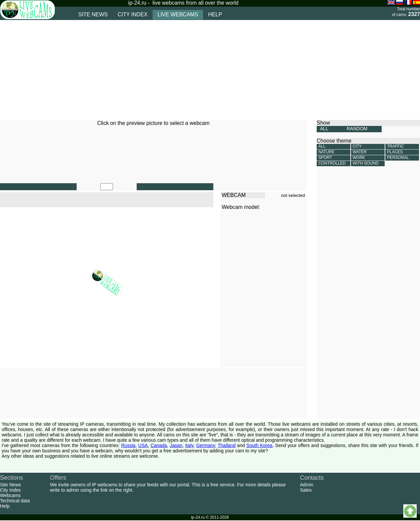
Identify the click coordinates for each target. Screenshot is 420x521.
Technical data (15, 501)
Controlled (332, 163)
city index (133, 14)
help (215, 14)
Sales (306, 490)
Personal (398, 158)
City (357, 146)
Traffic (395, 146)
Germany (205, 445)
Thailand (227, 445)
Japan (176, 445)
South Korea (259, 445)
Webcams (10, 495)
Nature (326, 152)
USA (143, 445)
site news (93, 14)
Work (359, 158)
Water (360, 152)
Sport (325, 158)
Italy (189, 445)
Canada (159, 445)
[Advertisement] (154, 70)
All (322, 146)
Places (395, 152)
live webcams (178, 14)
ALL (324, 129)
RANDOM (357, 129)
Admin (307, 485)
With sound (365, 163)
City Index (10, 490)
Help (5, 506)
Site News (10, 485)
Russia (128, 445)
